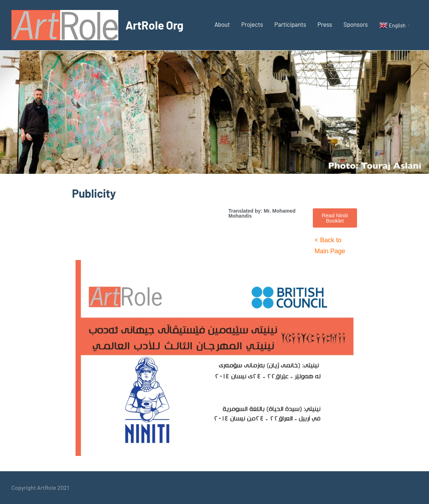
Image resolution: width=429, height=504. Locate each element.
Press (325, 24)
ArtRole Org (154, 25)
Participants (290, 24)
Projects (252, 24)
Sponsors (356, 24)
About (222, 24)
